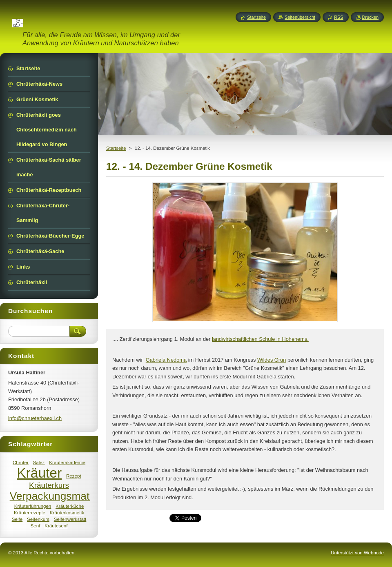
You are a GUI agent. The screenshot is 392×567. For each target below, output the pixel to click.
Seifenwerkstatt (70, 519)
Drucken (371, 17)
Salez (39, 462)
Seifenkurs (38, 519)
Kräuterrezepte (30, 513)
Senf (35, 526)
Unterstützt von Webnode (357, 553)
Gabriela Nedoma (166, 360)
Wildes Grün (272, 360)
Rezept (74, 476)
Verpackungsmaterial (60, 496)
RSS (339, 17)
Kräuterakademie (67, 462)
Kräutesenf (56, 526)
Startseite (116, 148)
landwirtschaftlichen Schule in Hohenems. (260, 339)
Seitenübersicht (300, 17)
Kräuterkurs (49, 485)
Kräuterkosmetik (67, 513)
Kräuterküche (70, 506)
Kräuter (39, 473)
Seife (17, 519)
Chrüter (21, 462)
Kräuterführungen (33, 506)
